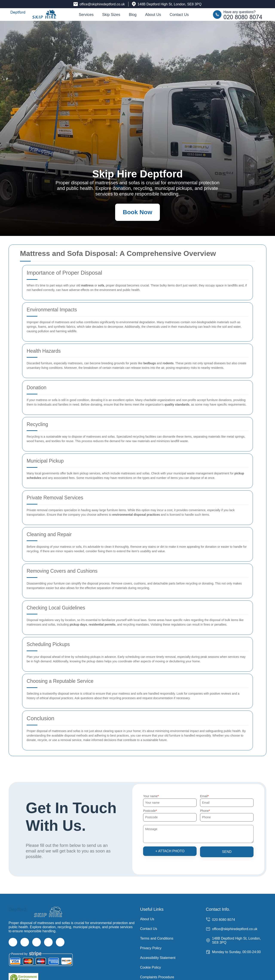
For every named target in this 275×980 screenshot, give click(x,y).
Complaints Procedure (157, 977)
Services (86, 15)
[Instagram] (37, 942)
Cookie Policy (150, 967)
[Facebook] (13, 942)
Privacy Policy (151, 948)
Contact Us (179, 15)
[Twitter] (25, 942)
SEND (227, 852)
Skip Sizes (111, 15)
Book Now (138, 212)
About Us (153, 15)
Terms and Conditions (157, 938)
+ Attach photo (170, 851)
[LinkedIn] (48, 942)
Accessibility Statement (158, 958)
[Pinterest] (60, 942)
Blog (133, 15)
